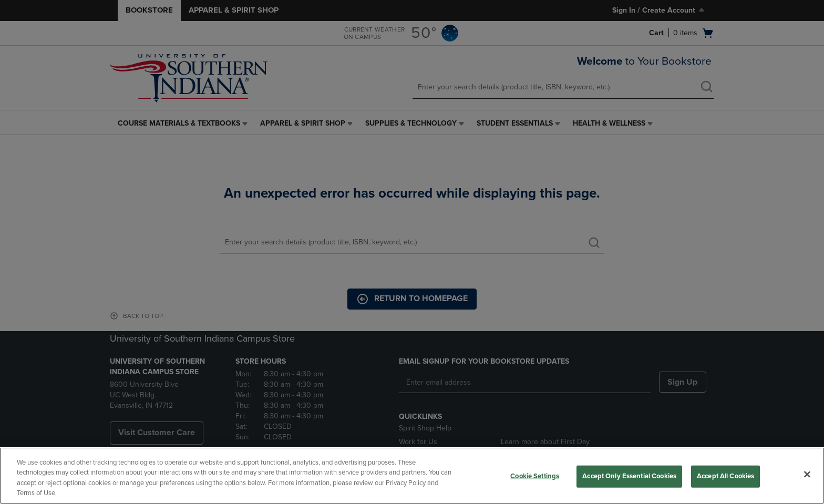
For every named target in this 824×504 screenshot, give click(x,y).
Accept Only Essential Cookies (629, 476)
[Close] (807, 474)
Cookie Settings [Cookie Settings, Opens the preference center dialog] (535, 476)
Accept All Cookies (725, 476)
